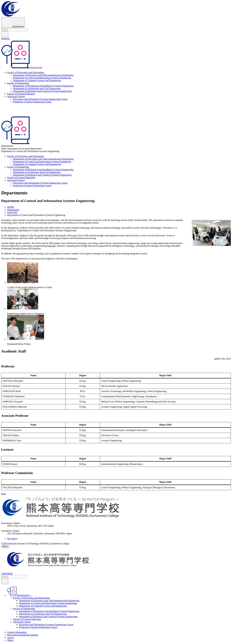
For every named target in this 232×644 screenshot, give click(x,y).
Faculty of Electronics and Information (26, 72)
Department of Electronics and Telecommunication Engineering (43, 75)
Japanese (5, 38)
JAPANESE (7, 574)
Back (4, 494)
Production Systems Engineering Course (32, 102)
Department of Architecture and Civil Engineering (37, 88)
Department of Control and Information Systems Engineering (42, 78)
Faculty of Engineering (18, 83)
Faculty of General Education (21, 94)
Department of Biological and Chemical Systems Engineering (42, 91)
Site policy (12, 539)
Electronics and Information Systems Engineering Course (40, 99)
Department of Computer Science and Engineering (37, 80)
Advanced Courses (16, 96)
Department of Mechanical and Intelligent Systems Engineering (43, 86)
